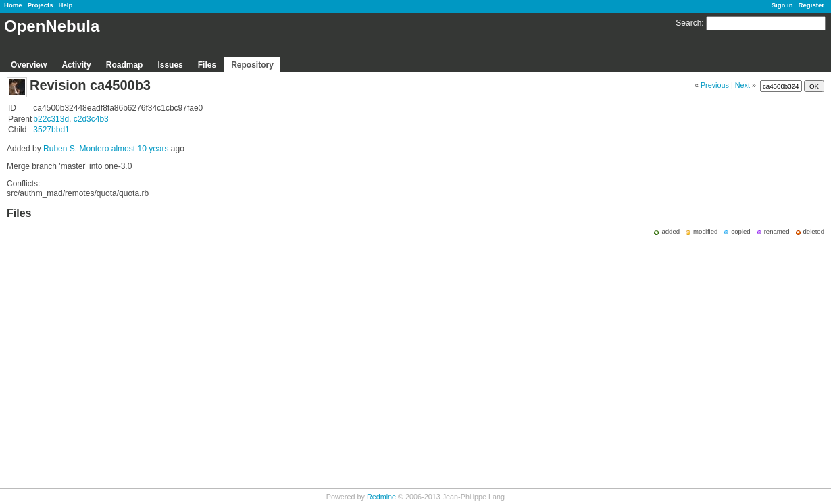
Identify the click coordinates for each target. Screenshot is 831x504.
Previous (715, 85)
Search (688, 23)
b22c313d (51, 119)
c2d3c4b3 (91, 119)
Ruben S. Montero (76, 149)
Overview (29, 65)
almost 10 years (140, 149)
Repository (252, 65)
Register (811, 5)
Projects (41, 5)
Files (207, 65)
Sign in (782, 5)
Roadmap (125, 65)
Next (742, 85)
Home (13, 5)
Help (66, 5)
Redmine (381, 497)
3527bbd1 (51, 130)
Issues (170, 65)
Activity (76, 65)
